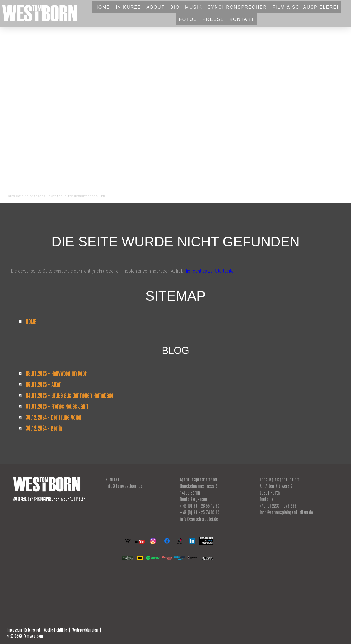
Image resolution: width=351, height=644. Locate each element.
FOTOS (188, 19)
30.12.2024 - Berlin (44, 428)
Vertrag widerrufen (85, 630)
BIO (175, 7)
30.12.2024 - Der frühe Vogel (53, 417)
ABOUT (155, 7)
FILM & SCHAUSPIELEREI (305, 7)
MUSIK (194, 7)
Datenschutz (33, 630)
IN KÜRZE (128, 7)
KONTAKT (242, 19)
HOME (102, 7)
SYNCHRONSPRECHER (237, 7)
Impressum (14, 630)
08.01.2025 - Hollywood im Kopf (56, 373)
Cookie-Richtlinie (56, 630)
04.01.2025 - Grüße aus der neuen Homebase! (70, 395)
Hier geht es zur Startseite (209, 271)
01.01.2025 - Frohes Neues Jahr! (57, 406)
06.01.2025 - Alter (43, 384)
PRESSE (213, 19)
